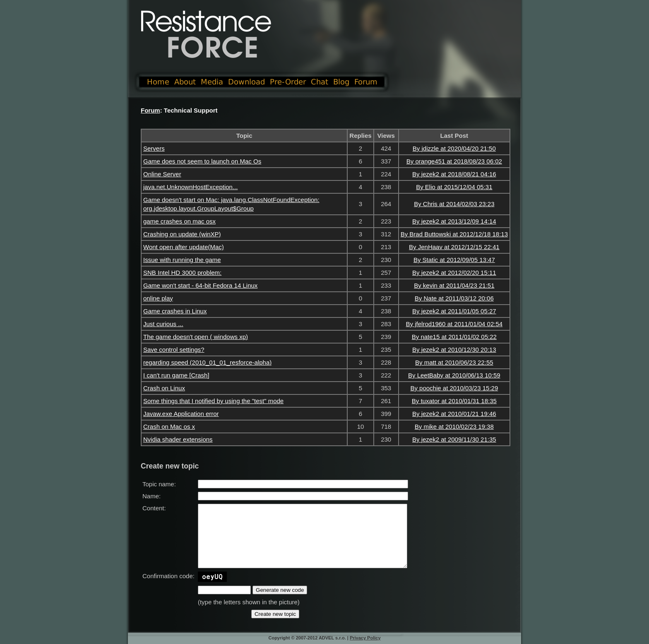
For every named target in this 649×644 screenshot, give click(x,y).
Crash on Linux (164, 388)
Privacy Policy (365, 638)
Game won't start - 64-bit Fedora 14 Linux (200, 285)
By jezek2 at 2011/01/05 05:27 (454, 311)
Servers (154, 148)
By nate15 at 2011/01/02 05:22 (454, 337)
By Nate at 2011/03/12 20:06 (454, 298)
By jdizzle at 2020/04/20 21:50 (454, 148)
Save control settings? (174, 350)
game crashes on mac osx (179, 221)
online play (158, 298)
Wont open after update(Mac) (184, 247)
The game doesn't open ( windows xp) (196, 337)
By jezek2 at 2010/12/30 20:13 (454, 350)
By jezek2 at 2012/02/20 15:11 (454, 273)
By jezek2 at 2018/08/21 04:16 (454, 174)
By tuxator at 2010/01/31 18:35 (454, 401)
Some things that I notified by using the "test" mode (213, 401)
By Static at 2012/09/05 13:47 (454, 260)
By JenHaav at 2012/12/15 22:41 (454, 247)
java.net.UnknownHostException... (190, 187)
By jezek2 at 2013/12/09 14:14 (454, 221)
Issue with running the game (182, 260)
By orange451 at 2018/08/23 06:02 (454, 161)
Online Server (162, 174)
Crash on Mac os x (169, 427)
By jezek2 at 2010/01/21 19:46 (454, 414)
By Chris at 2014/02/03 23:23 (454, 204)
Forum (150, 110)
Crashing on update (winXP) (182, 234)
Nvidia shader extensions (178, 439)
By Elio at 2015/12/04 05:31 (454, 187)
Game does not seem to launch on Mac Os (202, 161)
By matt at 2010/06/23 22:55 (454, 362)
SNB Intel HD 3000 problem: (182, 273)
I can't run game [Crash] (176, 375)
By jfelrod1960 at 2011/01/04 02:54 (454, 324)
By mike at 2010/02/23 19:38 (454, 427)
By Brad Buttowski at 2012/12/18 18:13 (454, 234)
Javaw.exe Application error (181, 414)
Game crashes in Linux (175, 311)
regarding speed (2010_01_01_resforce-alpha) (207, 362)
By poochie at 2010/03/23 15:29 (454, 388)
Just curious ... (163, 324)
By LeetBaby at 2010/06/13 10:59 (454, 375)
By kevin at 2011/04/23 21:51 (454, 285)
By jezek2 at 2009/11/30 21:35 (454, 439)
